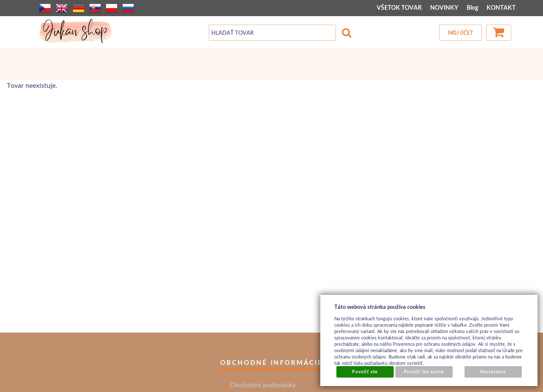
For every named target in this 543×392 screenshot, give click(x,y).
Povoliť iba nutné (424, 372)
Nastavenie (493, 372)
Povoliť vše (365, 372)
